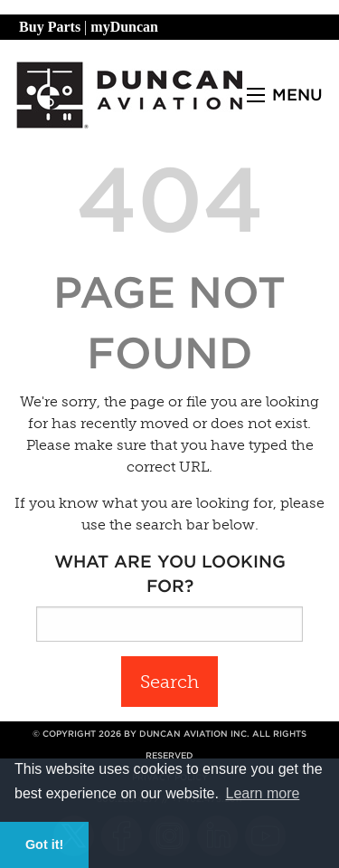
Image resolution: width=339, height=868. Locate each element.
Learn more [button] (263, 793)
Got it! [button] (44, 844)
